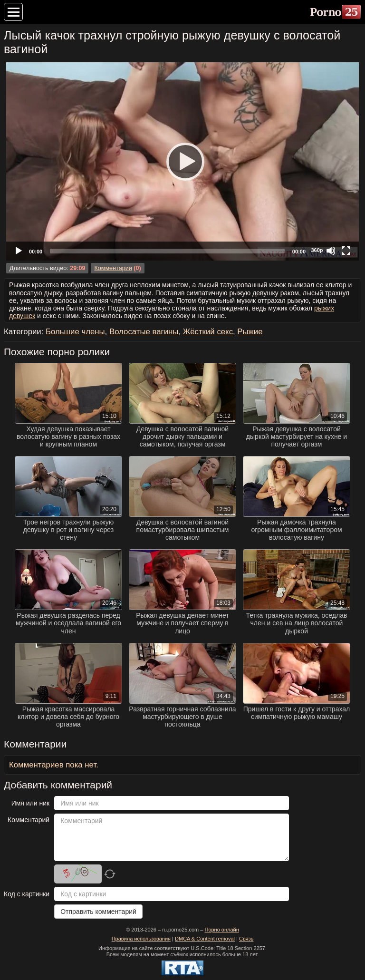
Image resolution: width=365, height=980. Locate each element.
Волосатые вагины (144, 332)
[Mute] (331, 251)
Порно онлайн (221, 930)
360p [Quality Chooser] (317, 250)
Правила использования (141, 939)
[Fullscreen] (346, 251)
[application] (182, 161)
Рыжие (250, 332)
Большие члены (75, 332)
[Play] (182, 161)
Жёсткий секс (208, 332)
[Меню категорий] (13, 12)
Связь (246, 939)
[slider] (167, 251)
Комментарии (113, 268)
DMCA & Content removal (205, 939)
